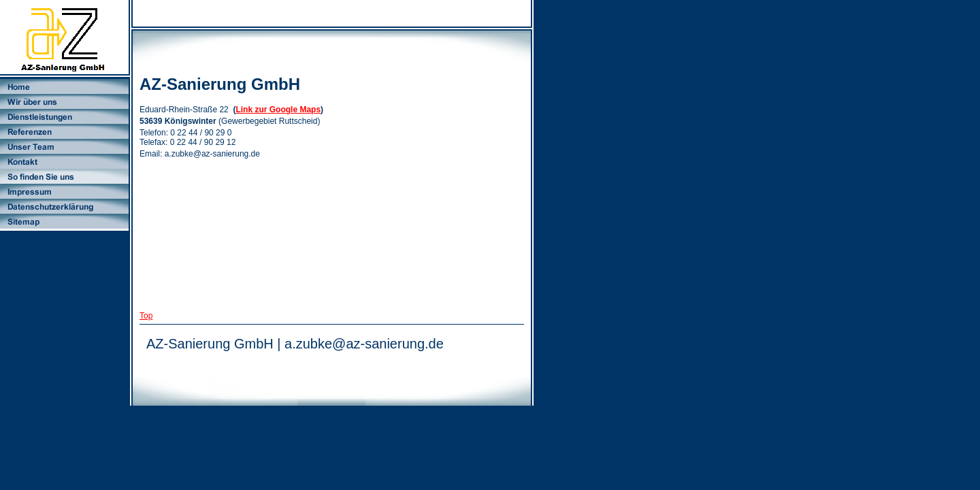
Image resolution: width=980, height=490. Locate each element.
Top (146, 316)
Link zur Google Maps (278, 110)
